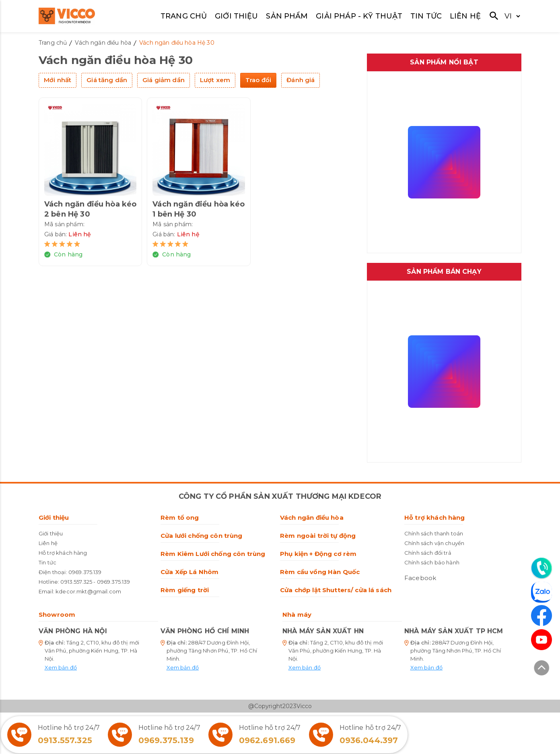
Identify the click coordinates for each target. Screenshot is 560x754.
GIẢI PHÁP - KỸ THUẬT (359, 16)
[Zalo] (541, 594)
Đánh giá (301, 80)
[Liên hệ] (541, 568)
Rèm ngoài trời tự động (318, 536)
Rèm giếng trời (185, 590)
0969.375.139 (85, 572)
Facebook (420, 578)
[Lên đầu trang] (541, 669)
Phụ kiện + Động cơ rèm (318, 554)
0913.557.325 (76, 582)
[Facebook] (541, 616)
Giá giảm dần (164, 80)
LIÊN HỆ (465, 16)
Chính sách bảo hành (432, 562)
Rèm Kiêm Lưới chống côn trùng (213, 554)
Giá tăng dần (107, 80)
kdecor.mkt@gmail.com (88, 591)
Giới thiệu (54, 517)
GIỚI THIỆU (237, 16)
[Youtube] (541, 640)
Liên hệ (48, 543)
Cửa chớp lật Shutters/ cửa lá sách (336, 590)
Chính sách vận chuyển (434, 543)
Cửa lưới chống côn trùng (202, 536)
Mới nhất (58, 80)
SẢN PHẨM (287, 16)
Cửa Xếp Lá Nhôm (189, 572)
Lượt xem (215, 80)
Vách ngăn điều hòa (312, 517)
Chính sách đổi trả (428, 553)
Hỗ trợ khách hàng (63, 553)
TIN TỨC (426, 16)
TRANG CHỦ (184, 16)
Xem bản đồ (61, 667)
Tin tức (47, 562)
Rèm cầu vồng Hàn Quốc (320, 572)
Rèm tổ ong (180, 517)
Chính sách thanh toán (434, 533)
